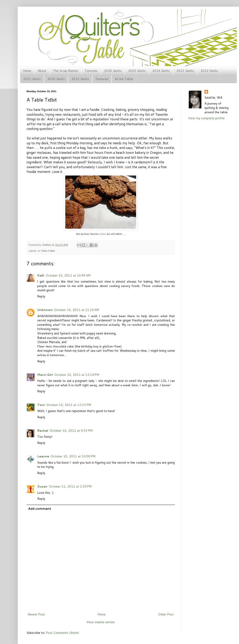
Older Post (166, 614)
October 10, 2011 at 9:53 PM (71, 431)
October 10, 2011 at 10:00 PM (73, 456)
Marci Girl (45, 375)
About (42, 71)
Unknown (45, 310)
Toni (41, 405)
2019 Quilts (80, 79)
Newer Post (36, 614)
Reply (41, 296)
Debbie (47, 245)
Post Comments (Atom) (62, 633)
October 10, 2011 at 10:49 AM (68, 275)
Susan (42, 486)
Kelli (41, 275)
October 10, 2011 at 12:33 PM (68, 405)
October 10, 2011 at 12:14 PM (77, 375)
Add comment (40, 509)
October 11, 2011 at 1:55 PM (70, 486)
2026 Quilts (113, 71)
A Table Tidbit (46, 251)
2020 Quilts (56, 79)
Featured (102, 79)
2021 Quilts (32, 79)
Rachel (43, 431)
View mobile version (101, 622)
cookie (102, 234)
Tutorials (91, 71)
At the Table (124, 79)
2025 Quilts (137, 71)
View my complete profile (206, 118)
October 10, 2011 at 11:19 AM (76, 310)
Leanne (43, 456)
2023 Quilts (185, 71)
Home (27, 71)
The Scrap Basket (66, 71)
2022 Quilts (209, 71)
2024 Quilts (161, 71)
